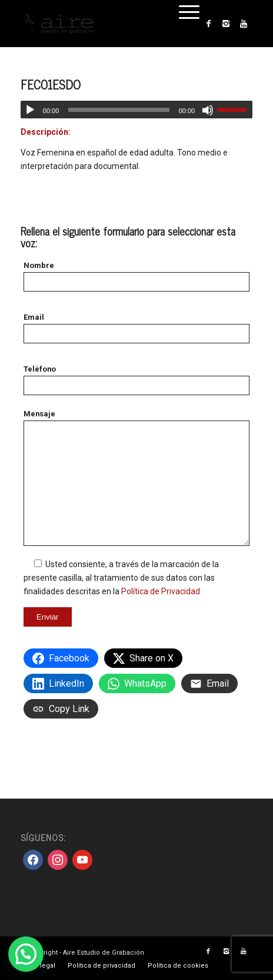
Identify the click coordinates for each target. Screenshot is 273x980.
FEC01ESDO (51, 84)
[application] (136, 110)
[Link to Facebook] (208, 24)
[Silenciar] (208, 110)
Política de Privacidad (161, 591)
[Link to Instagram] (226, 24)
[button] (26, 954)
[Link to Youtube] (244, 24)
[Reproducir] (30, 110)
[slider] (119, 110)
